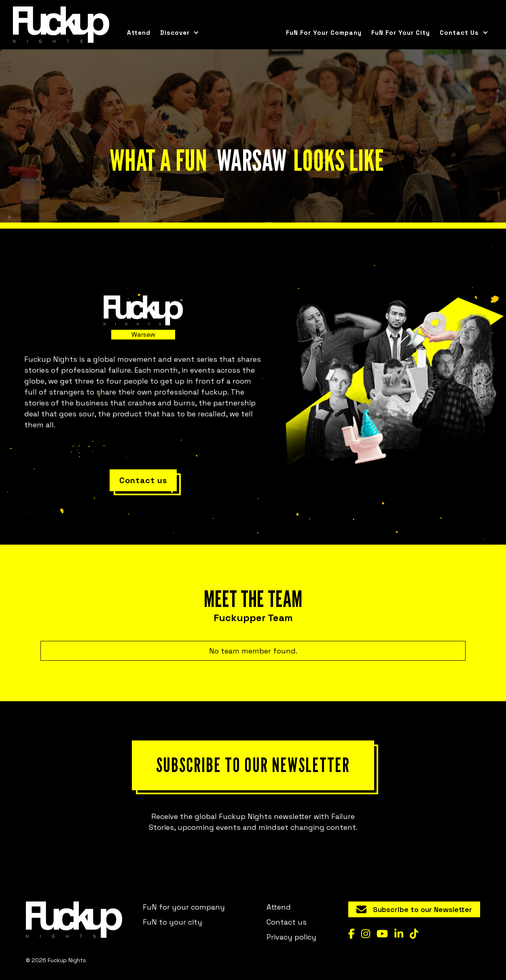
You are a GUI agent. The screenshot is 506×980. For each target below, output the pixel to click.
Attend (139, 33)
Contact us (287, 922)
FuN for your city (401, 33)
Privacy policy (291, 937)
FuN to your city (173, 922)
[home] (61, 25)
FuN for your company (324, 33)
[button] (180, 33)
